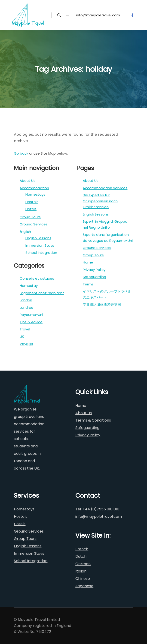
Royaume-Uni (31, 315)
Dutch (81, 556)
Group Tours (30, 217)
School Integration (41, 253)
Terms (88, 284)
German (83, 564)
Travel (25, 329)
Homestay (29, 286)
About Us (28, 181)
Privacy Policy (94, 270)
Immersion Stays (40, 245)
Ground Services (34, 224)
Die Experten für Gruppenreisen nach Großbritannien (100, 201)
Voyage (26, 344)
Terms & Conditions (93, 420)
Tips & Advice (31, 322)
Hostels (32, 202)
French (82, 549)
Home (88, 262)
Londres (26, 307)
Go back (21, 153)
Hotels (31, 209)
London (26, 300)
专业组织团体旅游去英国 (102, 304)
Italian (81, 571)
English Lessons (38, 238)
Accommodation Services (105, 188)
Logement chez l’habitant (42, 293)
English (25, 232)
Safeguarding (94, 277)
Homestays (35, 194)
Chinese (83, 579)
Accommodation (34, 188)
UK (22, 337)
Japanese (84, 586)
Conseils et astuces (37, 278)
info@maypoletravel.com (98, 15)
